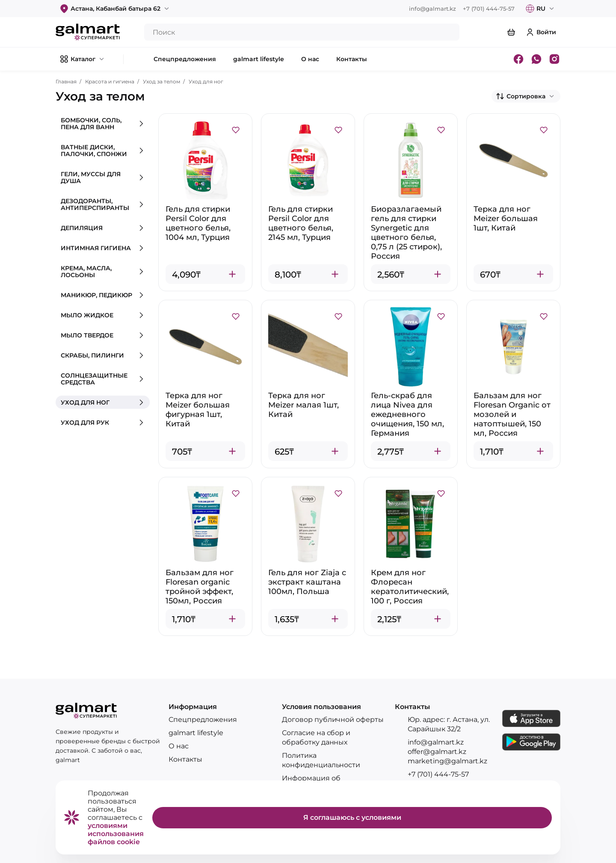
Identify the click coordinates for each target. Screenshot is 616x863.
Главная (66, 81)
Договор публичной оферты (333, 720)
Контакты (185, 759)
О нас (179, 746)
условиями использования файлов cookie (116, 834)
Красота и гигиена (110, 81)
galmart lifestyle (196, 733)
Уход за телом (161, 81)
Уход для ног (206, 81)
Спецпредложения (203, 720)
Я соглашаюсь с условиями (352, 817)
